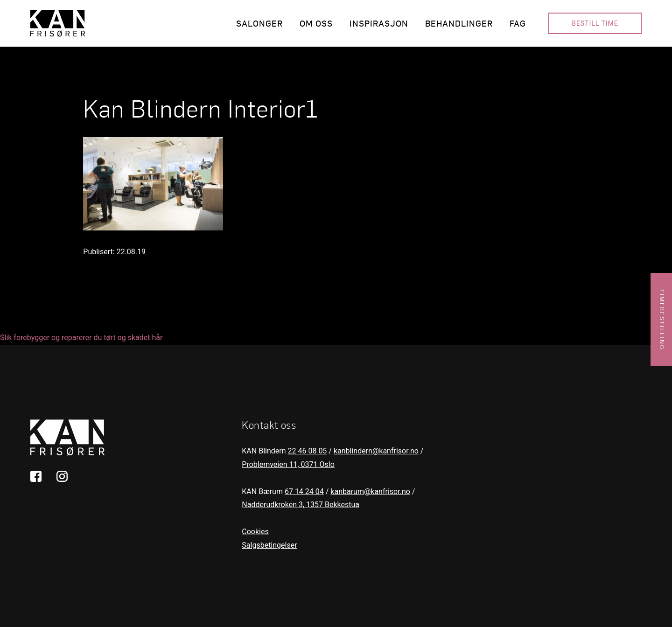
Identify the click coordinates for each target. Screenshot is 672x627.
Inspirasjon (379, 23)
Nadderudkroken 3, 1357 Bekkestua (301, 505)
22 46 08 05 (308, 451)
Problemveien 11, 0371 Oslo (288, 464)
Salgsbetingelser (269, 545)
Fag (518, 23)
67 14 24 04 (304, 491)
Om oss (316, 23)
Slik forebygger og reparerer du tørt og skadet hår (81, 338)
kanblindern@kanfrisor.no (376, 451)
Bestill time (595, 23)
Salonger (259, 23)
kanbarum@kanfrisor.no (370, 491)
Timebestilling (662, 320)
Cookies (255, 532)
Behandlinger (459, 23)
